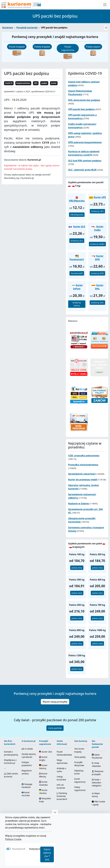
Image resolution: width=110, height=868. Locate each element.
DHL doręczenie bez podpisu (84, 100)
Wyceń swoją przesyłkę (55, 702)
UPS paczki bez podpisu (81, 109)
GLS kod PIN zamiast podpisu (85, 161)
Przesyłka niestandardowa (83, 465)
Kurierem (8, 28)
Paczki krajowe (17, 47)
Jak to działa (27, 749)
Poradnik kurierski (27, 28)
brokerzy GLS (77, 241)
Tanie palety (80, 757)
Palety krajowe (42, 47)
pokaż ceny (77, 568)
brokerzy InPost (77, 304)
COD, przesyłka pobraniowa (84, 456)
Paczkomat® (77, 273)
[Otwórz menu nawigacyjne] (105, 5)
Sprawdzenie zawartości (82, 474)
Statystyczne (36, 849)
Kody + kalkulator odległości (97, 783)
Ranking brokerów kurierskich (62, 796)
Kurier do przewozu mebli (83, 480)
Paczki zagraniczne (68, 48)
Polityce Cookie (13, 839)
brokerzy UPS (97, 211)
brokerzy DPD (97, 273)
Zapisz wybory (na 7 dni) (47, 854)
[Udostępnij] (106, 28)
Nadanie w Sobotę (78, 504)
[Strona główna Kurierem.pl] (21, 5)
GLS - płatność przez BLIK (82, 170)
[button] (55, 812)
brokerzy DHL (97, 303)
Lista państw (55, 728)
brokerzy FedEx (97, 244)
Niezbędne (18, 849)
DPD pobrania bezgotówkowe (85, 142)
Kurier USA (45, 752)
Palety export (93, 47)
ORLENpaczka (77, 215)
